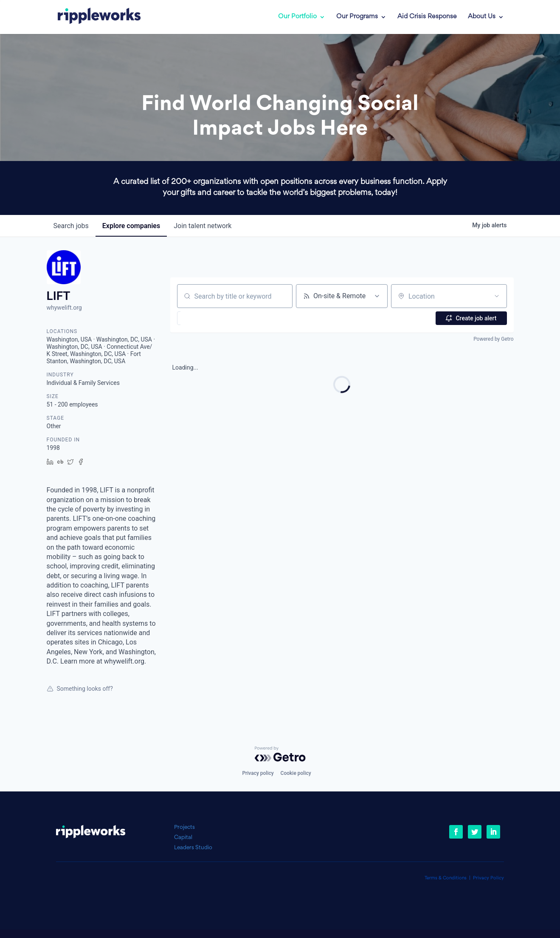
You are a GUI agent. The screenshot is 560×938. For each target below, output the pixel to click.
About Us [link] (482, 17)
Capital (183, 838)
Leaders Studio (193, 848)
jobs (71, 226)
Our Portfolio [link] (297, 17)
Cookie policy (296, 773)
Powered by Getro (493, 339)
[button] (200, 318)
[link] (93, 17)
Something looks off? (80, 689)
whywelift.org (64, 308)
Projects (184, 827)
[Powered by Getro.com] (280, 754)
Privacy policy (258, 773)
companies (131, 226)
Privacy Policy (488, 878)
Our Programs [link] (357, 17)
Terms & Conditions (446, 878)
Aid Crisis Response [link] (427, 17)
